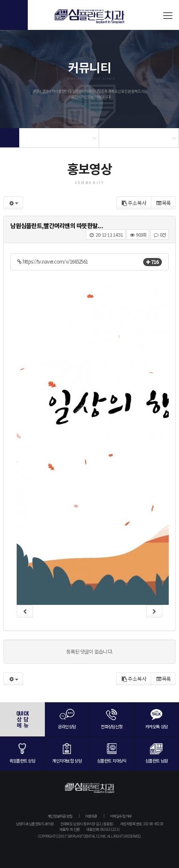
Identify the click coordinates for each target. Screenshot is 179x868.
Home (10, 138)
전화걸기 (14, 15)
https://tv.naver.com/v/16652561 (52, 261)
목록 (163, 203)
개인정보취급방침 (60, 816)
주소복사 (134, 203)
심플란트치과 (89, 19)
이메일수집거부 (121, 816)
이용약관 (91, 816)
